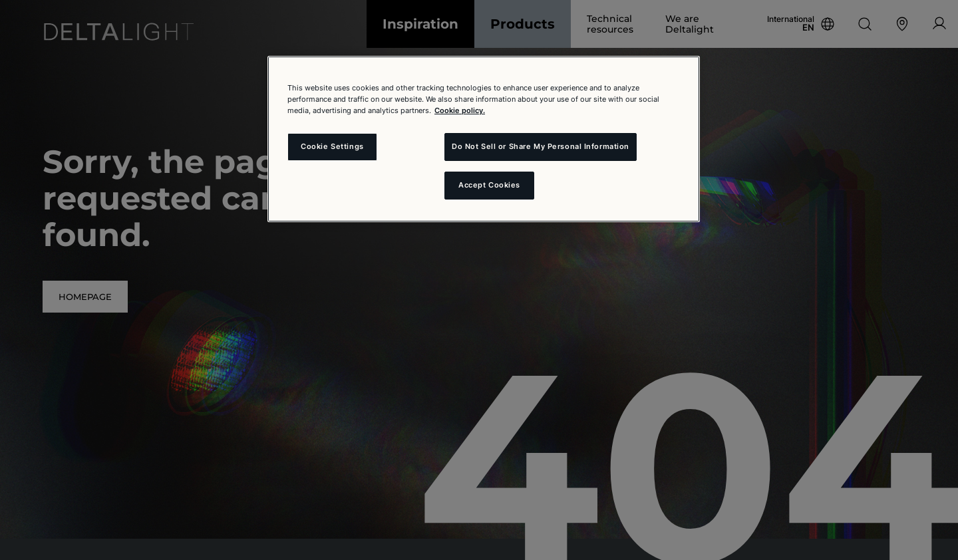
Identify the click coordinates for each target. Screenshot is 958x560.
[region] (484, 139)
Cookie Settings (332, 146)
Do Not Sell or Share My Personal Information (541, 146)
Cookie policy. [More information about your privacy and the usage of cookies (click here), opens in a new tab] (460, 110)
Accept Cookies (489, 185)
